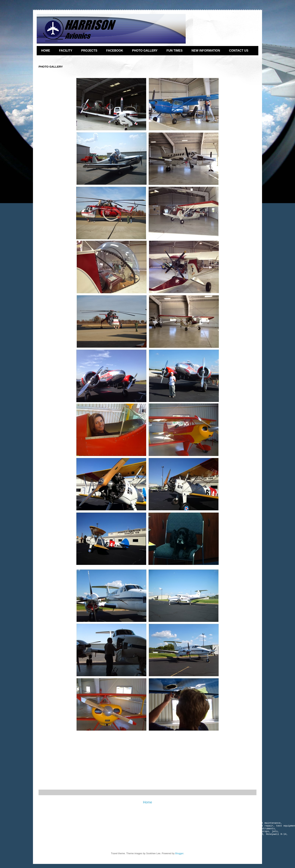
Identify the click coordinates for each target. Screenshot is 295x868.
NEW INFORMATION (206, 51)
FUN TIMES (175, 51)
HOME (46, 51)
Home (148, 802)
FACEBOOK (115, 51)
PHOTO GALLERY (145, 51)
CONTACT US (239, 51)
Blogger (179, 857)
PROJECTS (89, 51)
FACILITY (66, 51)
